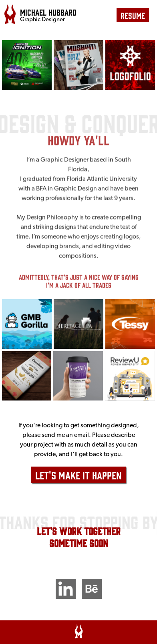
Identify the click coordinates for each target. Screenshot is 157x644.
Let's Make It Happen (78, 475)
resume (133, 15)
